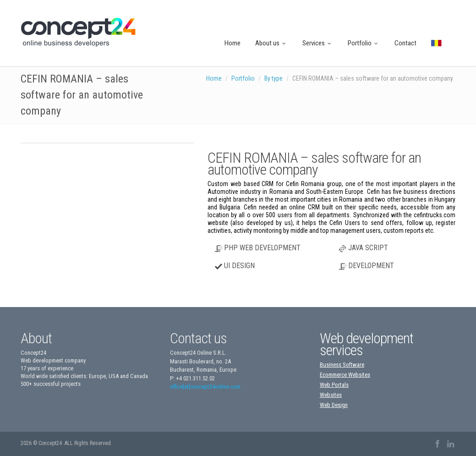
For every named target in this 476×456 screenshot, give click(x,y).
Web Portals (334, 385)
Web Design (334, 405)
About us (271, 43)
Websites (331, 395)
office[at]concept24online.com (205, 387)
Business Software (342, 365)
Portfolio (364, 43)
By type (274, 78)
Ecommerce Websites (345, 375)
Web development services (367, 344)
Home (233, 43)
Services (318, 43)
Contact (405, 43)
